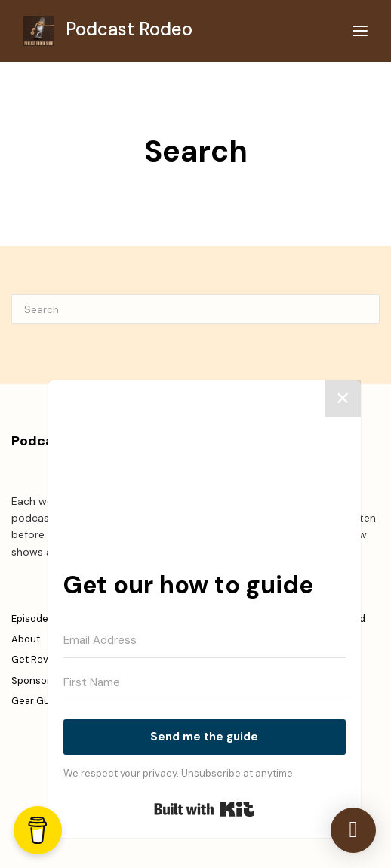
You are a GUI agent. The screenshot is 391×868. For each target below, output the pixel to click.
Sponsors (34, 680)
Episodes (32, 619)
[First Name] (205, 683)
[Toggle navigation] (360, 31)
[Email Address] (205, 641)
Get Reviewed (44, 659)
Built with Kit (204, 809)
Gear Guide (38, 701)
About (26, 639)
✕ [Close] (343, 398)
